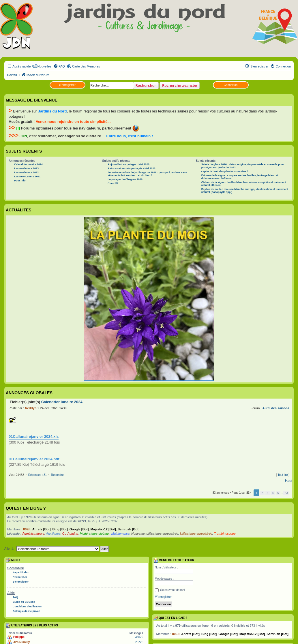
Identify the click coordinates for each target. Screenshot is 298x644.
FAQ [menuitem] (15, 597)
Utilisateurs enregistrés (196, 534)
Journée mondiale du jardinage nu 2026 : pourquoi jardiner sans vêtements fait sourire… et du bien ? (147, 174)
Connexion (231, 85)
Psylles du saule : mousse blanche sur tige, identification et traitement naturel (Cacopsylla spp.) (245, 191)
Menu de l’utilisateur (174, 560)
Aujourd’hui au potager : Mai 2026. (129, 164)
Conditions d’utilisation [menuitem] (27, 607)
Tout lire (283, 475)
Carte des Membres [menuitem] (86, 66)
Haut (289, 481)
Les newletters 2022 (26, 172)
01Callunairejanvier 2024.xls (34, 436)
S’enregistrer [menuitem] (21, 582)
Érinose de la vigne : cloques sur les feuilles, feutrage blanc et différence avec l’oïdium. (240, 177)
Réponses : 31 (38, 475)
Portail (12, 75)
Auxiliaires (53, 534)
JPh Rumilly (21, 642)
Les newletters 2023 (26, 168)
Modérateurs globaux (94, 534)
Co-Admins (70, 534)
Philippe (19, 637)
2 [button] (262, 493)
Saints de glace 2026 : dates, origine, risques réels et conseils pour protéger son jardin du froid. (243, 166)
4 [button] (273, 493)
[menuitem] (59, 66)
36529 (139, 637)
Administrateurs (33, 534)
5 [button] (278, 493)
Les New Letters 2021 (27, 177)
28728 (139, 642)
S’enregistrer (67, 85)
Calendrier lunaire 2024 (28, 164)
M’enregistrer (163, 597)
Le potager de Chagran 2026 (125, 179)
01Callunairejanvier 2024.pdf (34, 459)
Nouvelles (44, 66)
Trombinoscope (225, 534)
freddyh (31, 408)
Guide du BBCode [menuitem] (24, 602)
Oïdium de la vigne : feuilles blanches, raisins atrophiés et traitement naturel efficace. (244, 184)
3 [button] (268, 493)
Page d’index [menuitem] (21, 572)
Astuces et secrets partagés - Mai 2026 (131, 168)
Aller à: (9, 549)
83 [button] (286, 493)
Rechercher (146, 85)
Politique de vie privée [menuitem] (26, 611)
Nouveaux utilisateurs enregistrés (155, 534)
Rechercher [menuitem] (20, 577)
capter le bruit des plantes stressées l (225, 171)
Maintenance (120, 534)
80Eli (27, 529)
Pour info (20, 181)
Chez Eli (113, 183)
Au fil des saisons (276, 408)
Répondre (57, 475)
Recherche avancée (180, 85)
